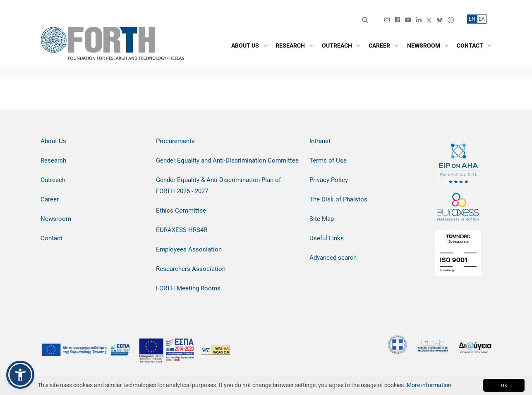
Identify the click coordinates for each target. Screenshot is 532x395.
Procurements (175, 141)
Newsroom (56, 219)
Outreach (53, 180)
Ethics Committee (181, 211)
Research (53, 160)
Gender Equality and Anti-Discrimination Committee (227, 160)
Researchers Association (191, 269)
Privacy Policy (329, 180)
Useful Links (327, 238)
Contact (52, 238)
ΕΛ (482, 19)
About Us (53, 141)
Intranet (320, 141)
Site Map (322, 219)
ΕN (472, 19)
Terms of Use (328, 160)
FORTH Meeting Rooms (188, 288)
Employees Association (189, 249)
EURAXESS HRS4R (182, 230)
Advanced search (333, 258)
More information (429, 385)
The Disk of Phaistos (338, 199)
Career (50, 199)
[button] (20, 375)
